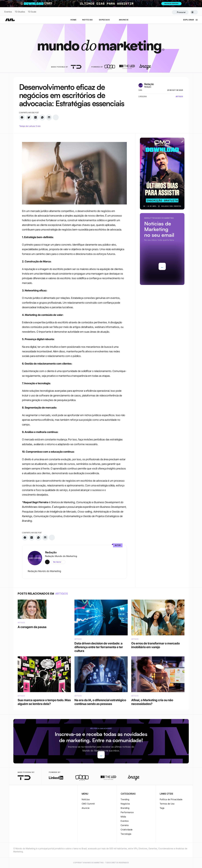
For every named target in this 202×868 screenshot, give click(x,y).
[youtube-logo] (29, 794)
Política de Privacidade (171, 799)
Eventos (8, 12)
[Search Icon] (180, 12)
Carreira (125, 825)
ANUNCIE (124, 20)
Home (73, 20)
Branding (125, 808)
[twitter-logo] (20, 794)
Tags (162, 808)
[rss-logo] (33, 794)
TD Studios (20, 12)
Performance (127, 812)
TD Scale (32, 12)
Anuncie (86, 808)
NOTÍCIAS (87, 20)
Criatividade (127, 830)
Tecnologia (126, 834)
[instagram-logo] (15, 794)
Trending (125, 799)
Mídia (123, 817)
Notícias (86, 799)
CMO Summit (88, 804)
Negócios (125, 804)
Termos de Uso (167, 804)
